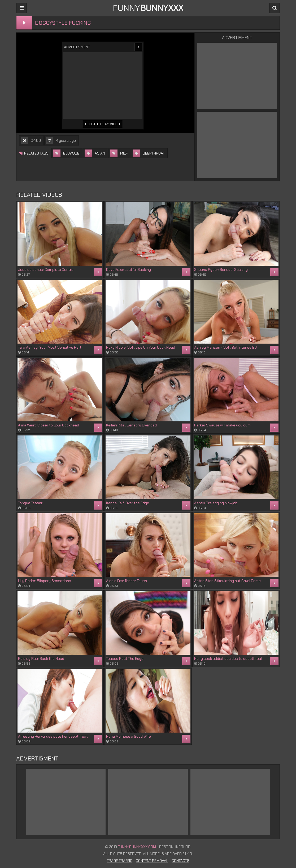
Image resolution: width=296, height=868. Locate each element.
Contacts (180, 861)
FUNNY (148, 8)
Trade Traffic (120, 861)
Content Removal (152, 861)
